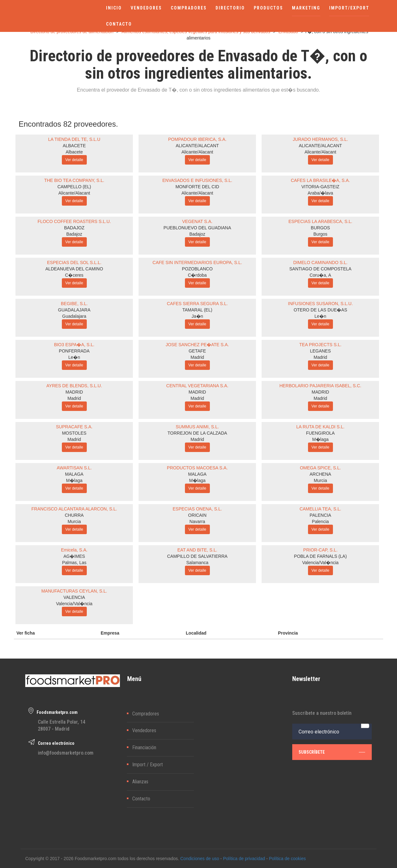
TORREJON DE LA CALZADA (197, 433)
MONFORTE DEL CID (197, 187)
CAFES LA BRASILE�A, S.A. (320, 180)
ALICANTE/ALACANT (197, 146)
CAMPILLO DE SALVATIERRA (197, 556)
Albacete (74, 152)
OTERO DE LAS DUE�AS (320, 310)
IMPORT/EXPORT (349, 8)
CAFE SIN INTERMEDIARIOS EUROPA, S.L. (197, 262)
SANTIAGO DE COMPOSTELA (320, 269)
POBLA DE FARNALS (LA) (320, 556)
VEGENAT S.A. (197, 221)
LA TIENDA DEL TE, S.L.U (74, 139)
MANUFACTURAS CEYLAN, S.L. (74, 591)
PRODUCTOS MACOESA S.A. (197, 468)
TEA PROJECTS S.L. (320, 345)
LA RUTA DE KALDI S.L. (320, 427)
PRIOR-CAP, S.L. (320, 550)
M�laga (320, 439)
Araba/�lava (320, 193)
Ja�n (197, 316)
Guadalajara (74, 316)
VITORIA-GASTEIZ (320, 187)
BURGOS (320, 228)
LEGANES (320, 351)
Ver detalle (74, 160)
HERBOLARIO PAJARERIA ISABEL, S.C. (320, 386)
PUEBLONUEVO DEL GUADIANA (197, 228)
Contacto (141, 799)
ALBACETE (74, 146)
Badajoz (74, 234)
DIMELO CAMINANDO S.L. (320, 262)
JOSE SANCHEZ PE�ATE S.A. (197, 345)
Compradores (146, 714)
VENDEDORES (146, 8)
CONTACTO (119, 24)
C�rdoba (197, 275)
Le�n (320, 316)
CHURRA (74, 515)
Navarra (197, 521)
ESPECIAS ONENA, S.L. (197, 509)
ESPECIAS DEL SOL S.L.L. (74, 262)
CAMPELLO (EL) (74, 187)
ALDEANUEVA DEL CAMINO (74, 269)
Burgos (320, 234)
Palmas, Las (74, 563)
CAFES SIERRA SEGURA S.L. (197, 304)
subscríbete (332, 752)
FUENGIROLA (320, 433)
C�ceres (74, 275)
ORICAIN (197, 515)
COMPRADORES (189, 8)
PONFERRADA (74, 351)
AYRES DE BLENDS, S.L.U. (74, 386)
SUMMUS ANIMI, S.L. (197, 427)
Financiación (144, 747)
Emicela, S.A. (74, 550)
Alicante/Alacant (197, 152)
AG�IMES (74, 556)
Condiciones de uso (200, 859)
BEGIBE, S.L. (74, 304)
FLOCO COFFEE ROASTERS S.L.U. (74, 221)
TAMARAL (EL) (197, 310)
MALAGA (74, 474)
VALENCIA (74, 597)
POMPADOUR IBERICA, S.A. (197, 139)
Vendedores (144, 730)
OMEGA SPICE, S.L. (320, 468)
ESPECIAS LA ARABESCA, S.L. (320, 221)
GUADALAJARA (74, 310)
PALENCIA (320, 515)
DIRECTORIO (230, 8)
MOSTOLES (74, 433)
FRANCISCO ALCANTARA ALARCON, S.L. (74, 509)
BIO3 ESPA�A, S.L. (74, 345)
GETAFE (197, 351)
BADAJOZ (74, 228)
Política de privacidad (244, 859)
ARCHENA (320, 474)
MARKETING (306, 8)
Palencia (320, 521)
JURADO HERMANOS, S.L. (320, 139)
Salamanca (197, 563)
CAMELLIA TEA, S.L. (320, 509)
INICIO (114, 8)
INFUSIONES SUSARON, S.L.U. (320, 304)
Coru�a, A (320, 275)
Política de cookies (287, 859)
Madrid (197, 357)
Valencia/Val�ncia (320, 563)
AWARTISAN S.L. (74, 468)
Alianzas (140, 782)
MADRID (74, 392)
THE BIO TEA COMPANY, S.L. (74, 180)
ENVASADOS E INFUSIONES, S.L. (197, 180)
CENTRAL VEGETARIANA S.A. (197, 386)
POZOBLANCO (197, 269)
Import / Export (148, 765)
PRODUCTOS (268, 8)
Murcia (320, 480)
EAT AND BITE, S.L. (197, 550)
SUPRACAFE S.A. (74, 427)
